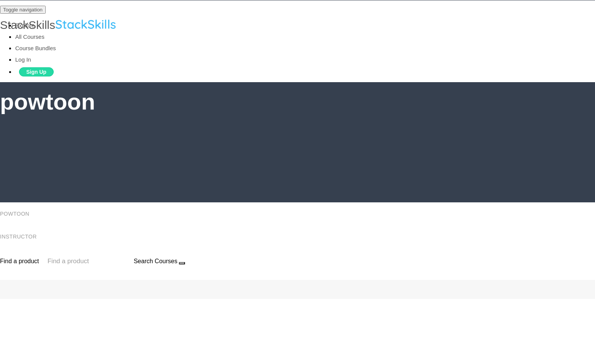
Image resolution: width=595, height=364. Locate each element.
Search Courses (156, 261)
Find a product (19, 261)
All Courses (30, 37)
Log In (23, 60)
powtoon (16, 214)
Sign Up (36, 72)
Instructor (19, 237)
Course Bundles (36, 48)
